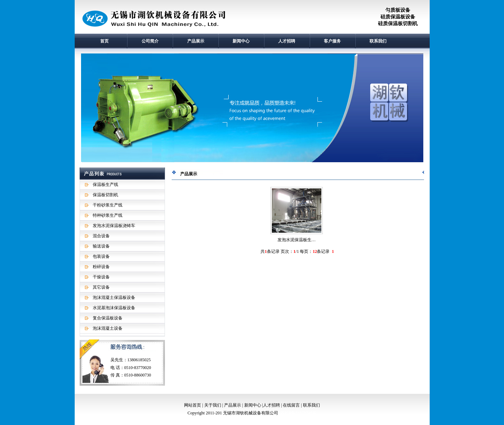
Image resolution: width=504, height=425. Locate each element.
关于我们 (213, 405)
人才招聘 (287, 41)
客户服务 (332, 41)
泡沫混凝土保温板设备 (114, 297)
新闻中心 (241, 41)
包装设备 (101, 256)
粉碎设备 (101, 267)
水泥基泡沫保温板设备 (114, 308)
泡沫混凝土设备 (108, 328)
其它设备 (101, 287)
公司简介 (150, 41)
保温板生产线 (105, 185)
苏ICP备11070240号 (298, 413)
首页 (104, 41)
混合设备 (101, 236)
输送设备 (101, 246)
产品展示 (196, 41)
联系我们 (378, 41)
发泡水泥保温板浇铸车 (114, 226)
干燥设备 (101, 277)
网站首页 (193, 405)
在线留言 (291, 405)
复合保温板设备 (108, 318)
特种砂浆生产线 (108, 215)
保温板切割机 (105, 195)
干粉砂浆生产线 (108, 205)
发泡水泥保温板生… (297, 240)
